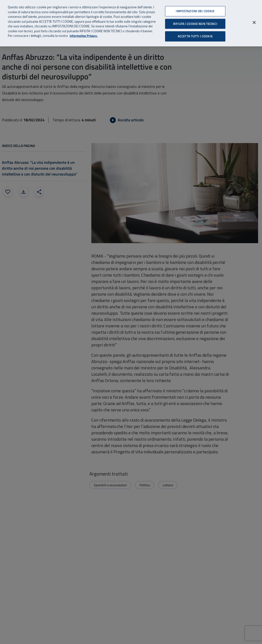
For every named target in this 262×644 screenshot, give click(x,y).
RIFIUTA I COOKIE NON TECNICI (195, 24)
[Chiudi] (254, 22)
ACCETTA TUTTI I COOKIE (195, 36)
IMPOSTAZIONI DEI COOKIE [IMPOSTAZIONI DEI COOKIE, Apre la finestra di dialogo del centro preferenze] (195, 11)
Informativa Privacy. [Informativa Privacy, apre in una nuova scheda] (84, 36)
